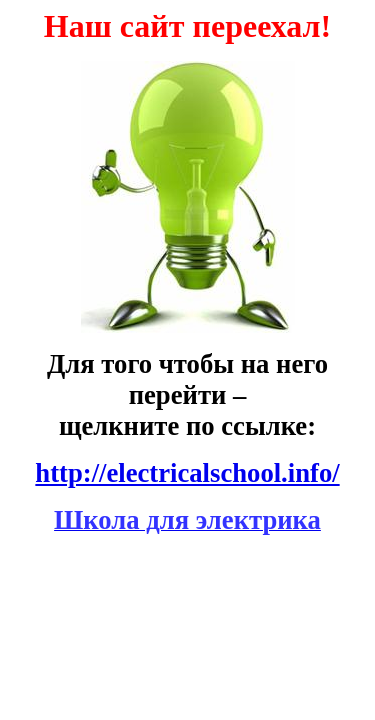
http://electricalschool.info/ (187, 473)
